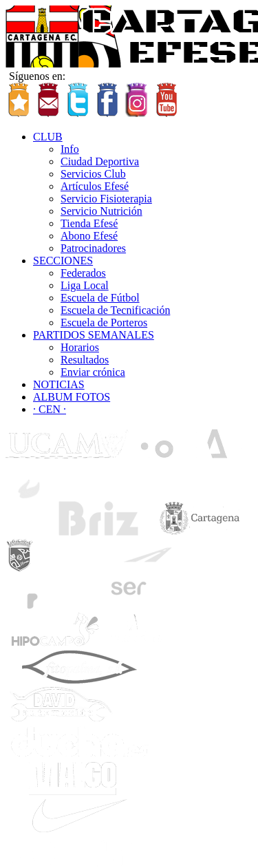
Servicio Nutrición (101, 211)
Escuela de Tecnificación (115, 310)
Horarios (80, 347)
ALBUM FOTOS (72, 397)
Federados (83, 273)
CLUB (48, 137)
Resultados (85, 360)
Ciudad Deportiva (100, 161)
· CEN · (50, 409)
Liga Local (85, 285)
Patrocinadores (93, 248)
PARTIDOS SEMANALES (94, 335)
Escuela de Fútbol (100, 298)
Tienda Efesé (89, 223)
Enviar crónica (93, 372)
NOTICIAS (59, 384)
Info (70, 149)
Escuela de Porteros (104, 322)
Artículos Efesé (95, 186)
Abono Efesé (89, 236)
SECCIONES (63, 261)
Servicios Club (93, 174)
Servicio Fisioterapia (106, 199)
